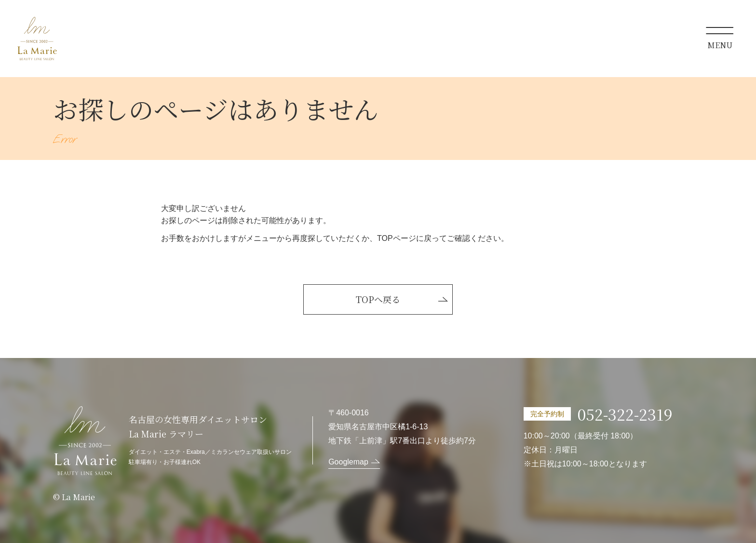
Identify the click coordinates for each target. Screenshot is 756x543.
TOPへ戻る (378, 299)
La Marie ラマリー (37, 39)
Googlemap (348, 462)
